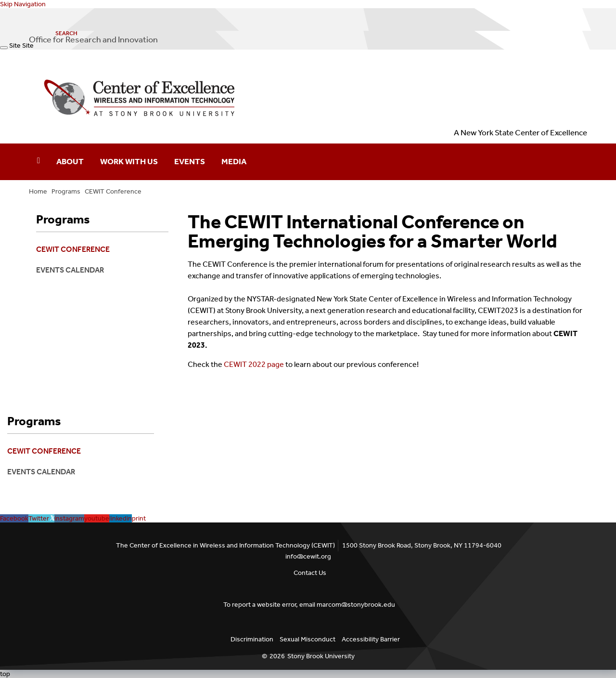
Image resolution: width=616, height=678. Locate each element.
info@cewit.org (308, 556)
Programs (66, 191)
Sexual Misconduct (308, 639)
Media (234, 161)
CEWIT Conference (113, 191)
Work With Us (129, 161)
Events (190, 161)
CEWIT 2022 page (253, 364)
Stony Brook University (321, 656)
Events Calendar (70, 270)
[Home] (38, 162)
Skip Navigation (23, 4)
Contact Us (310, 573)
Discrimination (252, 639)
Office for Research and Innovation (93, 39)
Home (38, 191)
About (70, 161)
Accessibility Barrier (371, 639)
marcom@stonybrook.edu (356, 605)
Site (15, 46)
